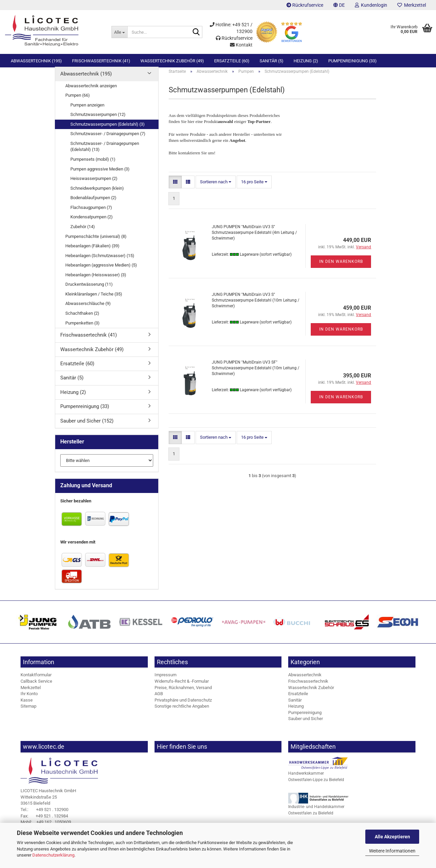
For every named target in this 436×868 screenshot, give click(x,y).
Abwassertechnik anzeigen (91, 91)
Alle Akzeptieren (392, 837)
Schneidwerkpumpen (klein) (97, 194)
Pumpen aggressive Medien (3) (100, 174)
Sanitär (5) (272, 61)
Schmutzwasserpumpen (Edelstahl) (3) (108, 130)
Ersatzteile (298, 699)
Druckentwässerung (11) (89, 290)
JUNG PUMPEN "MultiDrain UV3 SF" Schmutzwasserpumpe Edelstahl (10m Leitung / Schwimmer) (256, 374)
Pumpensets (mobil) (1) (93, 165)
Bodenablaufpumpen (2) (93, 203)
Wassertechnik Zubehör (311, 693)
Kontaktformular (36, 680)
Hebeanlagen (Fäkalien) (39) (92, 252)
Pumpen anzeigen (87, 111)
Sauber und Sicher (306, 724)
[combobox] (216, 188)
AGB (159, 699)
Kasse (27, 706)
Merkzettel (412, 5)
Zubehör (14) (83, 232)
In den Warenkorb (341, 267)
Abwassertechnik (305, 680)
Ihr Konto (29, 699)
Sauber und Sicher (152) (87, 427)
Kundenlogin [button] (371, 5)
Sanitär (295, 706)
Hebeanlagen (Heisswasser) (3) (96, 281)
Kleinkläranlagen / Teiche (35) (94, 300)
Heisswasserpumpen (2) (94, 184)
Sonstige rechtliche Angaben (182, 712)
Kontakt (241, 45)
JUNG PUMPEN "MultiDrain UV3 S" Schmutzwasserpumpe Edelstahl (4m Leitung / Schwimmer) (254, 238)
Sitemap (28, 712)
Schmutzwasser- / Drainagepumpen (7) (108, 139)
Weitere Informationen (392, 851)
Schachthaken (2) (82, 319)
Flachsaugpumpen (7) (91, 213)
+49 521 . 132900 (44, 815)
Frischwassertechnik (308, 687)
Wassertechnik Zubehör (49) (172, 61)
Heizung (296, 712)
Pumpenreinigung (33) (353, 61)
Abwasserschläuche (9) (88, 309)
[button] (339, 5)
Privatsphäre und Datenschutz (183, 706)
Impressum (165, 680)
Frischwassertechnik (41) (101, 61)
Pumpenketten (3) (82, 328)
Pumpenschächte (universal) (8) (96, 242)
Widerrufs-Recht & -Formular (182, 687)
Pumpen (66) (78, 101)
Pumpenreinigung (305, 718)
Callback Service (36, 687)
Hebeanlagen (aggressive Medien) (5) (101, 271)
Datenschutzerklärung (53, 855)
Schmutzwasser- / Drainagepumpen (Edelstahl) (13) (105, 152)
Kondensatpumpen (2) (92, 223)
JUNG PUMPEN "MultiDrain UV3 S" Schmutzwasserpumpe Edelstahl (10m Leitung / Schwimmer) (256, 306)
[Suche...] (119, 32)
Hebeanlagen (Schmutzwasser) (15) (100, 261)
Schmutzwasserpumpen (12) (98, 120)
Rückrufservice (305, 5)
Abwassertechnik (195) (36, 61)
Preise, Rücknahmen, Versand (183, 693)
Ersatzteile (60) (232, 61)
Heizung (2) (306, 61)
